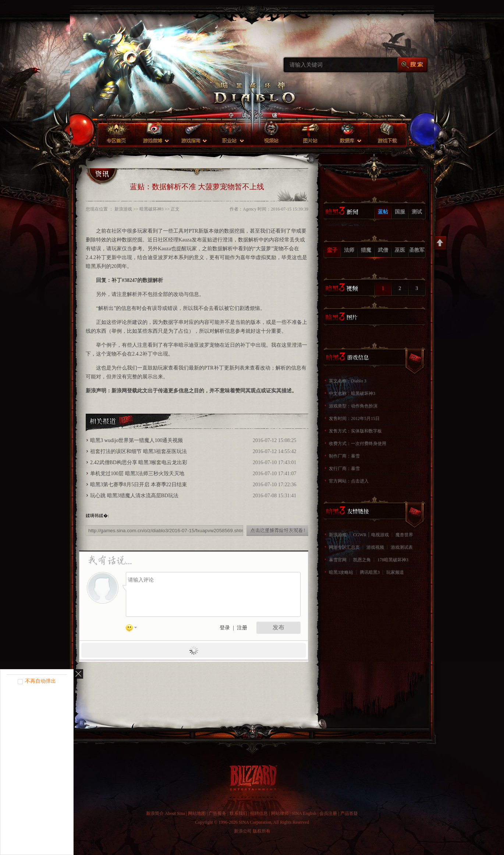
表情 (134, 629)
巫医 (400, 250)
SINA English (304, 813)
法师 (349, 250)
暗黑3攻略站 (341, 572)
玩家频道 (395, 572)
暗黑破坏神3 (152, 209)
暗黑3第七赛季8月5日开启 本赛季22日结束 (139, 485)
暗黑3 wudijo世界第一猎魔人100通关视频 (136, 440)
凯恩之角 (362, 560)
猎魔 (366, 250)
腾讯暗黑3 (370, 572)
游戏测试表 (402, 547)
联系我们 (238, 813)
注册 (242, 628)
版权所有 (262, 831)
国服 (400, 212)
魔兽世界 (404, 535)
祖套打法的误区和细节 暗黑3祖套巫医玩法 (139, 451)
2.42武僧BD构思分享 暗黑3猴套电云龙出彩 (139, 462)
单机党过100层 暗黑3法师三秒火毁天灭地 (137, 474)
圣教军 (417, 250)
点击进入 (360, 481)
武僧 (383, 250)
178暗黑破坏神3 (393, 560)
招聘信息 (259, 813)
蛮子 (332, 250)
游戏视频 (375, 547)
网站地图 (197, 813)
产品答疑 (349, 813)
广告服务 (217, 813)
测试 (417, 212)
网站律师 (280, 813)
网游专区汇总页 (344, 547)
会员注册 (328, 813)
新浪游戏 (338, 535)
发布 (278, 627)
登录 (225, 628)
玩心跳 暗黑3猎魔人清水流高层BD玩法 (134, 496)
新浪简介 (155, 813)
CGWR (360, 535)
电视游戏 (380, 535)
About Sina (175, 813)
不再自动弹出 (40, 681)
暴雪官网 (338, 560)
